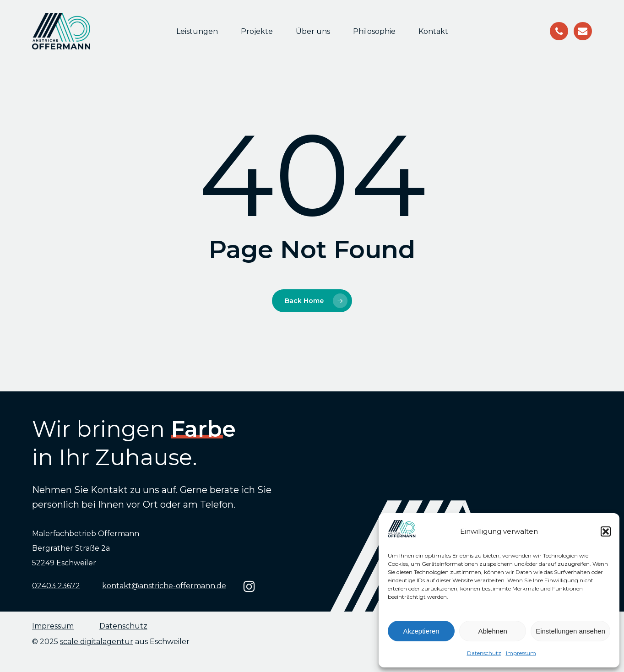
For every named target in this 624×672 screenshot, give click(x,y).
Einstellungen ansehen (570, 631)
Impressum (521, 653)
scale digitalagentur (97, 642)
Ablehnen (492, 631)
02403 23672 (56, 586)
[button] (606, 531)
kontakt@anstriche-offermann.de (164, 586)
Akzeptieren (421, 631)
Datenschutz (484, 653)
